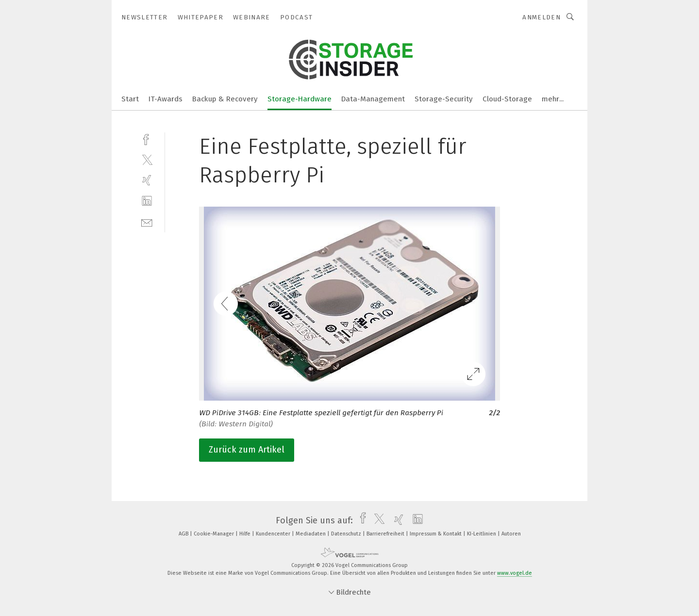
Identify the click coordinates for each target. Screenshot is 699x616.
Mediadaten (311, 534)
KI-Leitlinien (482, 534)
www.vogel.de (515, 573)
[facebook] (147, 138)
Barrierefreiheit (386, 534)
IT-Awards (166, 99)
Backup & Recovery (225, 99)
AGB (184, 534)
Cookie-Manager (215, 534)
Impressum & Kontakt (436, 534)
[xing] (147, 180)
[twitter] (147, 159)
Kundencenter (274, 534)
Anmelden (541, 17)
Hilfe (246, 534)
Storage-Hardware (300, 99)
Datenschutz (347, 534)
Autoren (511, 534)
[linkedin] (147, 201)
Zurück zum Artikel (247, 450)
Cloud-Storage (507, 99)
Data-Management (373, 99)
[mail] (147, 222)
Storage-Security (444, 99)
